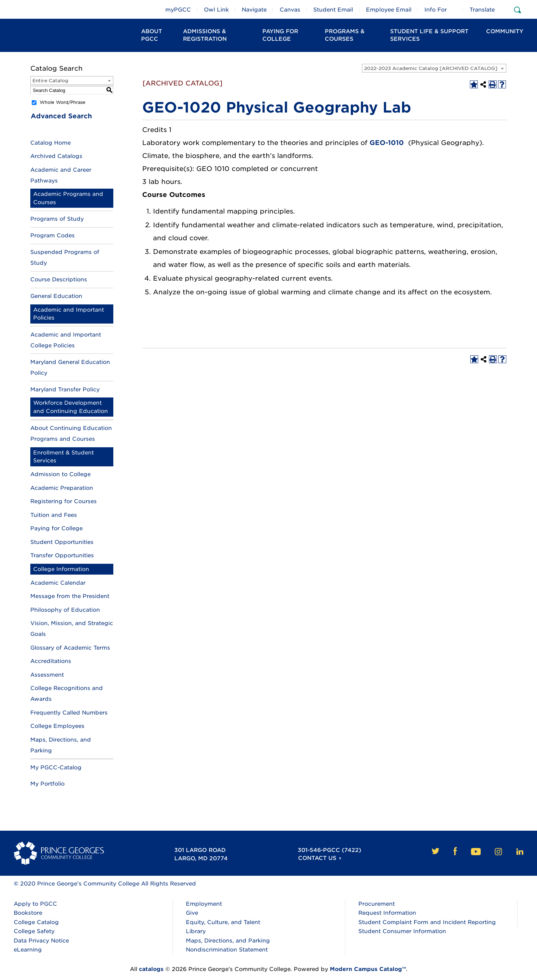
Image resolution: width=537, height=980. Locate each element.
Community (505, 31)
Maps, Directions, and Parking (228, 941)
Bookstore (28, 913)
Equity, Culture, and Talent (223, 922)
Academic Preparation (62, 488)
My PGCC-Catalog (56, 768)
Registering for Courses (64, 501)
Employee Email (389, 10)
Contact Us (316, 858)
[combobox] (434, 68)
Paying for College (56, 528)
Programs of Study (57, 219)
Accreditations (51, 661)
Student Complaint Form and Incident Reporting (427, 922)
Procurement (377, 904)
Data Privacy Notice (41, 941)
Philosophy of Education (65, 610)
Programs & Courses (345, 35)
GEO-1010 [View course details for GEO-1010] (387, 143)
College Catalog (36, 922)
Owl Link (216, 10)
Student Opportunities (62, 542)
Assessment (47, 675)
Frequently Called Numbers (69, 713)
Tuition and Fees (54, 515)
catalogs (151, 969)
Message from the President (70, 596)
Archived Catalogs (56, 156)
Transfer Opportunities (62, 555)
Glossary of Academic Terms (70, 648)
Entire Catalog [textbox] (50, 81)
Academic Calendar (58, 583)
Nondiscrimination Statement (227, 950)
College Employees (57, 726)
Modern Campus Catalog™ (368, 969)
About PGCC (152, 35)
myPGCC (178, 10)
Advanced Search (61, 116)
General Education (56, 296)
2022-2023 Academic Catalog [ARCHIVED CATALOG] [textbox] (431, 68)
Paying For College (280, 35)
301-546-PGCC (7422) (329, 850)
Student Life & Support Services (429, 35)
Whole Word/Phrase (63, 102)
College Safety (34, 931)
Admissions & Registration (205, 35)
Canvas (290, 10)
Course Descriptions (59, 280)
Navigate (254, 10)
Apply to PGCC (35, 904)
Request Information (387, 913)
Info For (436, 10)
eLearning (28, 950)
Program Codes (53, 236)
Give (192, 913)
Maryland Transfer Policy (65, 390)
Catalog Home (51, 143)
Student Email (333, 10)
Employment (204, 904)
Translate (482, 10)
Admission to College (60, 474)
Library (196, 931)
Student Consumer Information (402, 931)
